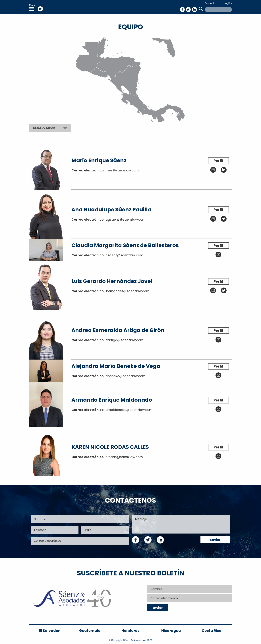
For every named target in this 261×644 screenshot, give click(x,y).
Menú (32, 7)
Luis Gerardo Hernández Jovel (112, 281)
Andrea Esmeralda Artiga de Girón (118, 330)
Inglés (228, 3)
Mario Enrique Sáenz (99, 160)
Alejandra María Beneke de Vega (116, 366)
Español (209, 3)
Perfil (218, 161)
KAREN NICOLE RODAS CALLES (110, 447)
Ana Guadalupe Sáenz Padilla (111, 210)
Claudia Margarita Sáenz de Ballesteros (125, 245)
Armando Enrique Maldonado (112, 400)
